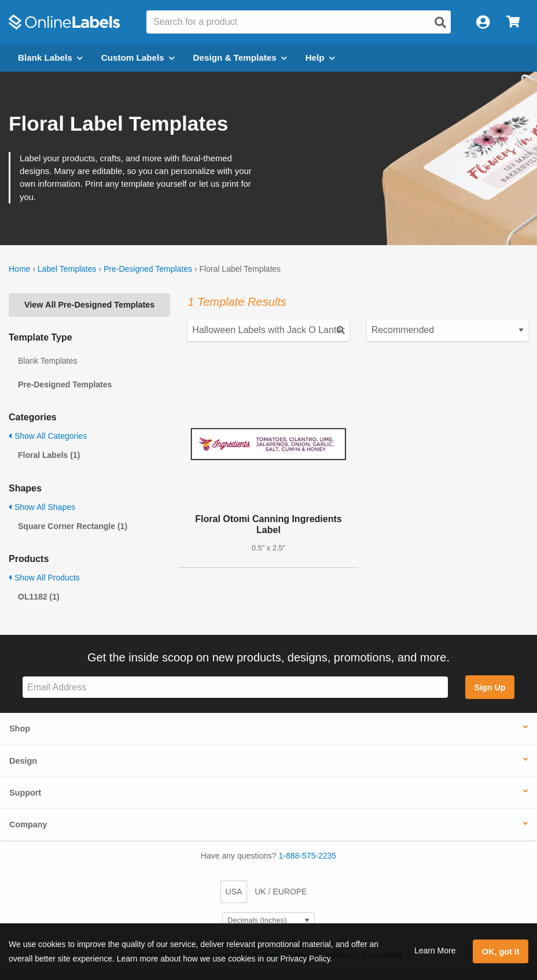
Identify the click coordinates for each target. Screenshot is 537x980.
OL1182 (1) (39, 597)
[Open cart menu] (513, 22)
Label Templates (67, 269)
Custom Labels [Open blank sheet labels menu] (138, 58)
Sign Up (490, 687)
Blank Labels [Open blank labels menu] (50, 58)
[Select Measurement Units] (268, 921)
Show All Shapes (42, 507)
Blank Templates (47, 361)
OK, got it (501, 952)
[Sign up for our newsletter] (235, 687)
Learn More (435, 951)
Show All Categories (48, 436)
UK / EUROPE (281, 892)
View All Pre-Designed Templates (89, 305)
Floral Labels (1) (49, 455)
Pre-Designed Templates (148, 269)
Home (19, 269)
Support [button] (25, 793)
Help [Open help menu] (320, 58)
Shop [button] (20, 728)
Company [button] (28, 824)
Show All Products (44, 578)
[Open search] (440, 23)
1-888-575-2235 (308, 856)
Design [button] (23, 761)
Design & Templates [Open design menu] (240, 58)
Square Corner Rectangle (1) (73, 526)
